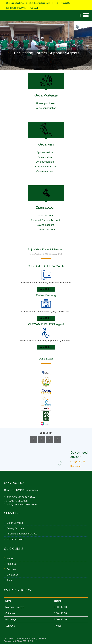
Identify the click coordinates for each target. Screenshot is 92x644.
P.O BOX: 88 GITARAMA (15, 8)
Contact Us (13, 575)
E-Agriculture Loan (45, 166)
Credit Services (15, 523)
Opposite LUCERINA (15, 3)
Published (33, 8)
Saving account (45, 225)
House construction (45, 108)
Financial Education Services (22, 534)
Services (11, 569)
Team (10, 580)
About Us (12, 564)
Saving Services (15, 528)
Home (10, 558)
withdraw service (15, 539)
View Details (46, 289)
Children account (45, 230)
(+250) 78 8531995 (61, 3)
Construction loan (45, 162)
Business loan (45, 157)
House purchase (45, 103)
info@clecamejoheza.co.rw (38, 3)
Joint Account (45, 216)
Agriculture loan (45, 152)
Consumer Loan (45, 171)
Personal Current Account (45, 220)
